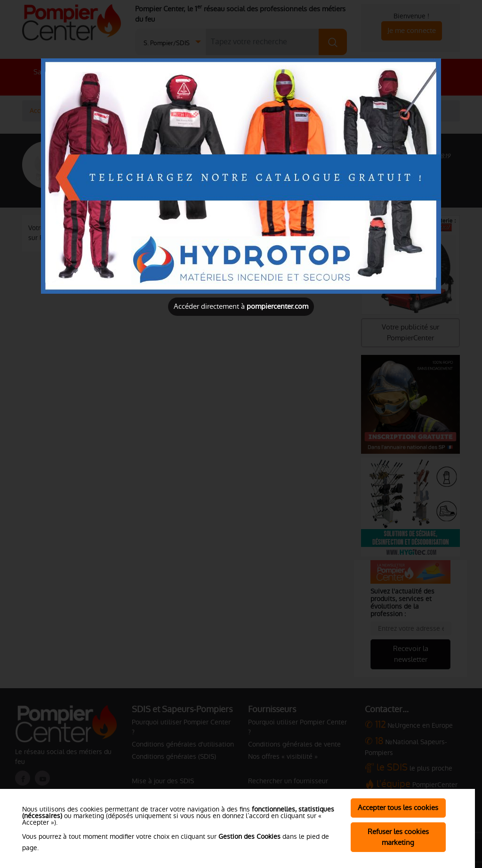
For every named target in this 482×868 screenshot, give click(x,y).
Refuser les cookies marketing (398, 837)
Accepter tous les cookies (398, 808)
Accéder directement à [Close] (241, 306)
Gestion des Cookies (249, 836)
